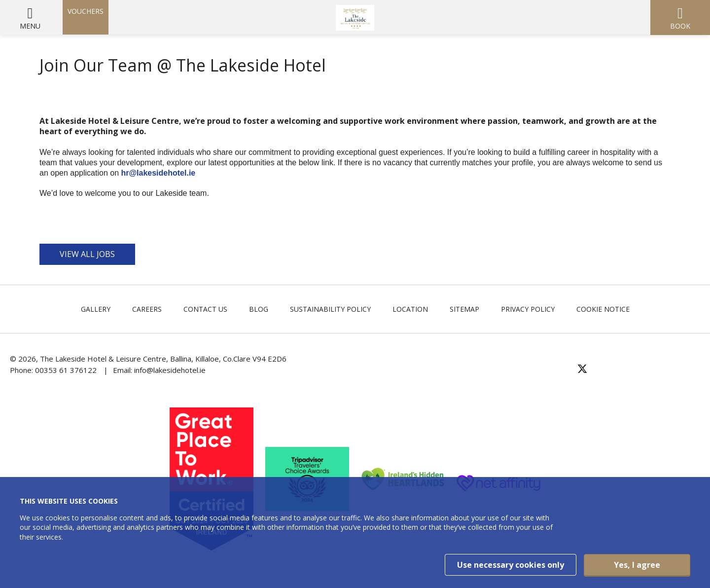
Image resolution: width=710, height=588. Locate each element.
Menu (30, 26)
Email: (124, 370)
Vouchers (86, 11)
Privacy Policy (528, 309)
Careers (147, 309)
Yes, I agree (637, 565)
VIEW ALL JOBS (87, 254)
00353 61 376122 (66, 370)
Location (410, 309)
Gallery (96, 309)
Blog (259, 309)
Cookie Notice (603, 309)
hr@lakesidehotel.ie (159, 173)
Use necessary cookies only (511, 565)
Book (680, 26)
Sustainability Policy (330, 309)
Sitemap (464, 309)
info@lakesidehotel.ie (170, 370)
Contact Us (205, 309)
